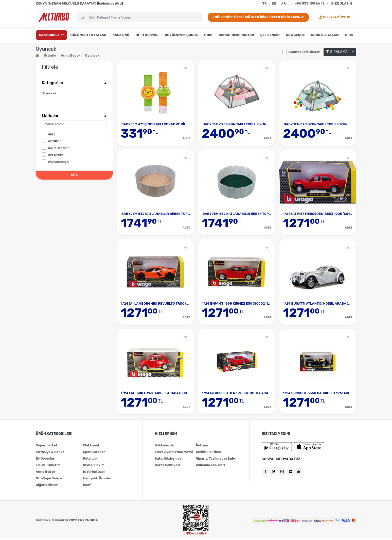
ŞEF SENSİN (270, 35)
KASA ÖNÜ (121, 35)
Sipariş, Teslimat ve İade (215, 459)
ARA (74, 175)
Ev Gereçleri (46, 459)
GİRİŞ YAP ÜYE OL (335, 17)
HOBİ (208, 35)
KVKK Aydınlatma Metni (174, 453)
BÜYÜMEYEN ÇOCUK (181, 35)
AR (283, 3)
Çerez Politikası (167, 466)
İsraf (87, 486)
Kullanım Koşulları (210, 466)
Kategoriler (74, 83)
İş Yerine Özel (94, 472)
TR (265, 3)
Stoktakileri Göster (304, 52)
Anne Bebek (71, 55)
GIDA (349, 35)
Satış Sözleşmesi (168, 459)
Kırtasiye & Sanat (50, 453)
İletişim (202, 446)
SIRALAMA (338, 52)
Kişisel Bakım (94, 466)
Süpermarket (47, 446)
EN (274, 3)
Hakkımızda (164, 446)
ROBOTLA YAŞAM (325, 35)
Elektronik (91, 446)
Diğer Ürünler (47, 486)
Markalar (74, 116)
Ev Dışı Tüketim (48, 466)
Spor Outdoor (94, 453)
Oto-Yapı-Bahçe (49, 479)
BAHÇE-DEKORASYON (236, 35)
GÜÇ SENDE (295, 35)
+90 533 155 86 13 (308, 3)
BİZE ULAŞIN (340, 3)
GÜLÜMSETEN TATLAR (88, 35)
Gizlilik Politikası (209, 453)
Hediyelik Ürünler (97, 479)
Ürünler (50, 55)
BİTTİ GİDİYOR (147, 35)
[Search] (140, 17)
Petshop (90, 459)
